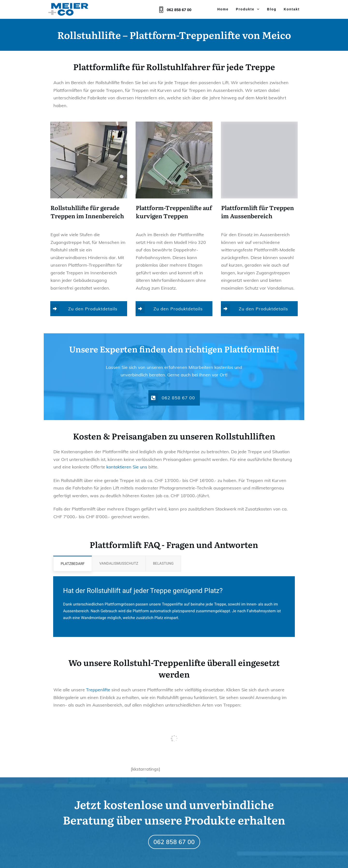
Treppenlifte (98, 690)
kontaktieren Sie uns (127, 467)
